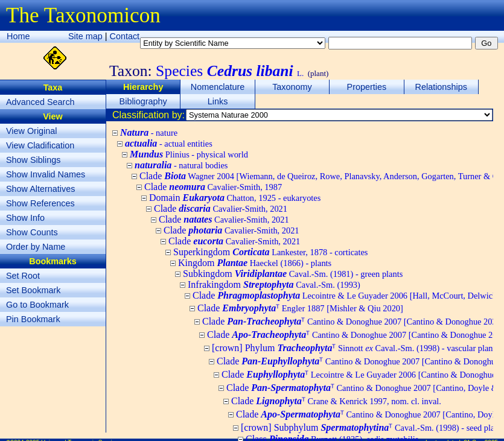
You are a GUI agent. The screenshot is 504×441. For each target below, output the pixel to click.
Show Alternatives (40, 189)
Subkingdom (293, 274)
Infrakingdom (274, 284)
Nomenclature (218, 87)
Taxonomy (292, 87)
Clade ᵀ (300, 308)
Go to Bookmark (37, 305)
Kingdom (255, 263)
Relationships (441, 87)
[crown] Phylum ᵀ (355, 348)
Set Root (23, 276)
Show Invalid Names (46, 174)
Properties (367, 87)
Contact (125, 36)
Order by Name (36, 247)
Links (218, 101)
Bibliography (143, 101)
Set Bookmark (33, 290)
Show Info (25, 218)
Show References (40, 203)
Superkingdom (270, 252)
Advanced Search (40, 102)
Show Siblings (33, 160)
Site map (85, 36)
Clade (213, 187)
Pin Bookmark (33, 319)
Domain (235, 198)
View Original (32, 131)
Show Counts (32, 232)
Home (18, 36)
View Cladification (40, 145)
